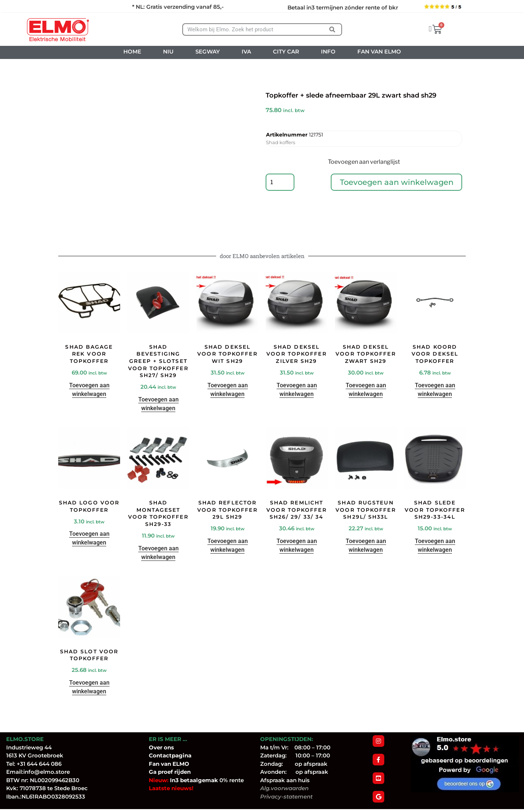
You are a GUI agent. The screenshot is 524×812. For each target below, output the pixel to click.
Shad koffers (281, 142)
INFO (328, 52)
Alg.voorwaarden (284, 788)
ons (169, 747)
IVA (246, 52)
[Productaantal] (280, 183)
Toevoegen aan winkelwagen (397, 183)
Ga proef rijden (170, 772)
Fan (154, 764)
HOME (132, 52)
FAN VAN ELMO (379, 52)
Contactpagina (170, 755)
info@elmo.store (47, 772)
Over (156, 747)
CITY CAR (286, 52)
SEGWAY (208, 52)
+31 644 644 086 (39, 764)
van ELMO (174, 764)
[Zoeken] (332, 29)
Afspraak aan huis (285, 780)
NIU (168, 52)
